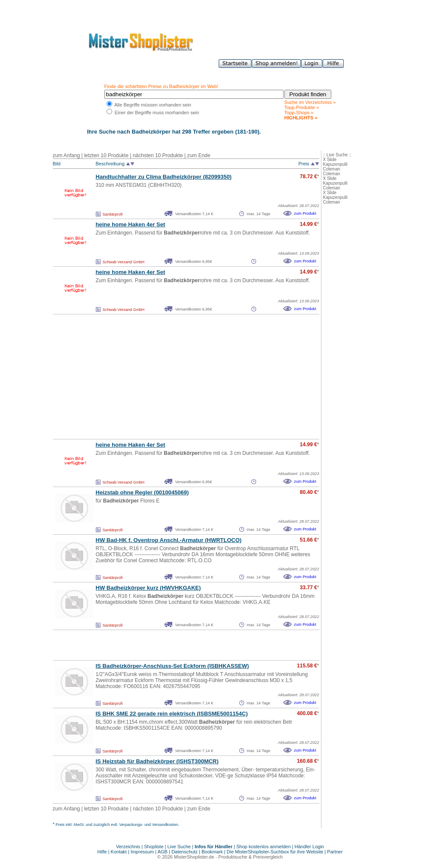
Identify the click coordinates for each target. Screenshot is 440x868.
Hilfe (103, 852)
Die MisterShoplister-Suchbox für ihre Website (275, 852)
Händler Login (310, 847)
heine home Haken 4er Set (131, 224)
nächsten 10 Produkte (158, 155)
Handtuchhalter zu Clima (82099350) (164, 177)
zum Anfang (66, 155)
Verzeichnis (128, 847)
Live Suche (179, 847)
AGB (163, 852)
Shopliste (154, 847)
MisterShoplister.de (194, 857)
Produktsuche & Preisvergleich (251, 857)
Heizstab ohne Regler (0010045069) (142, 492)
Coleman (332, 169)
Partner (335, 852)
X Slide (330, 160)
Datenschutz (185, 852)
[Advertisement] (167, 377)
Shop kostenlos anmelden (264, 847)
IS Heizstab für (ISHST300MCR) (157, 761)
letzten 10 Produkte (106, 155)
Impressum (142, 852)
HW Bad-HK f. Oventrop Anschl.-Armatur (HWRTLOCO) (169, 540)
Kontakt (119, 852)
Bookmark (212, 852)
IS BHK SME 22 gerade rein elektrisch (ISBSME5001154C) (172, 714)
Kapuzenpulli (335, 164)
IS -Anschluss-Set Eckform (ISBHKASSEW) (173, 666)
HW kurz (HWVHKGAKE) (148, 588)
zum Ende (199, 155)
